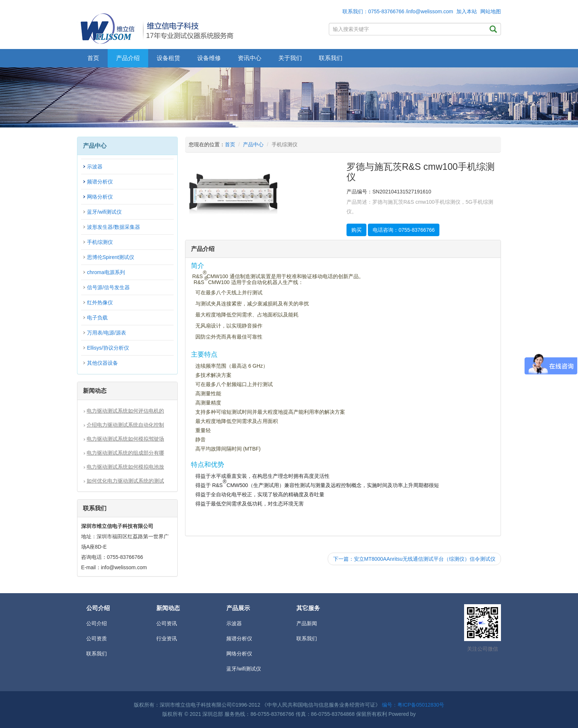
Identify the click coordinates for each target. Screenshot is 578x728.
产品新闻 (307, 623)
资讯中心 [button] (250, 58)
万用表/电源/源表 (107, 333)
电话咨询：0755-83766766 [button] (404, 230)
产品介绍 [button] (128, 58)
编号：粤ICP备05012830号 (413, 705)
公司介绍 (97, 623)
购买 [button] (356, 230)
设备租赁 (168, 58)
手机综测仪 (100, 242)
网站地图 (491, 11)
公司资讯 (167, 623)
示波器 (95, 167)
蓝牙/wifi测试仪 (104, 212)
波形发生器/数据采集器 (114, 227)
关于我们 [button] (290, 58)
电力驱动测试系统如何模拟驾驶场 (125, 439)
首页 (93, 58)
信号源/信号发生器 (108, 287)
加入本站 (467, 11)
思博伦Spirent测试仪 (111, 257)
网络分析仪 (100, 197)
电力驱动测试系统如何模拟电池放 (125, 467)
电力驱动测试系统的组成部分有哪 (125, 453)
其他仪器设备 (102, 363)
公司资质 (97, 638)
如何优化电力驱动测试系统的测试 (125, 481)
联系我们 (331, 58)
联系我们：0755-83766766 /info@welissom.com (398, 11)
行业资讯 (167, 638)
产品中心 (253, 144)
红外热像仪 (100, 302)
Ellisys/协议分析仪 (108, 348)
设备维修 (209, 58)
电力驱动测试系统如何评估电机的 (125, 411)
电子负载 (97, 318)
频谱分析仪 (100, 182)
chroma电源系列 (106, 272)
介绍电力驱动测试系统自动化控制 (125, 425)
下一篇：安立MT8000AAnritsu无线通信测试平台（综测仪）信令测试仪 (414, 559)
